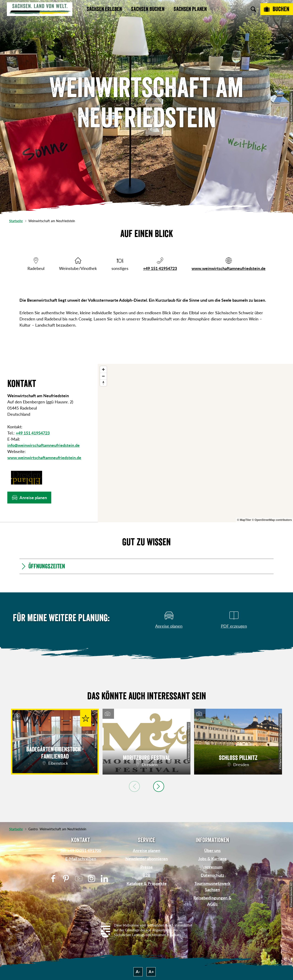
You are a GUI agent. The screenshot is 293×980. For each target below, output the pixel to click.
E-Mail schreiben (81, 859)
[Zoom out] (103, 376)
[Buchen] (277, 9)
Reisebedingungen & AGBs (212, 901)
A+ (151, 972)
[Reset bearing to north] (103, 383)
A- (138, 972)
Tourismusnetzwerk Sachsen (212, 886)
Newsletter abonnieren (147, 859)
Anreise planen (146, 850)
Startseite (16, 221)
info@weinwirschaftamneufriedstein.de (43, 445)
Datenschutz (212, 875)
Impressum (212, 867)
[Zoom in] (103, 369)
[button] (29, 498)
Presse (146, 867)
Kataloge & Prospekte (147, 883)
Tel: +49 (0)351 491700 (81, 850)
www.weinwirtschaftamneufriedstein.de (229, 268)
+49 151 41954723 (160, 268)
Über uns (212, 850)
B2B (146, 875)
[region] (195, 443)
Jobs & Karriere (212, 859)
